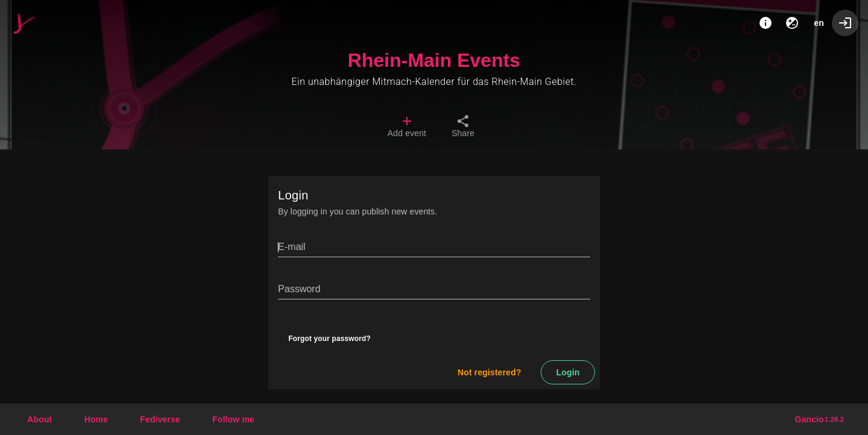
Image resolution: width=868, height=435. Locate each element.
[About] (766, 23)
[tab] (407, 128)
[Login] (845, 23)
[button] (160, 419)
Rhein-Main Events (434, 60)
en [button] (819, 23)
